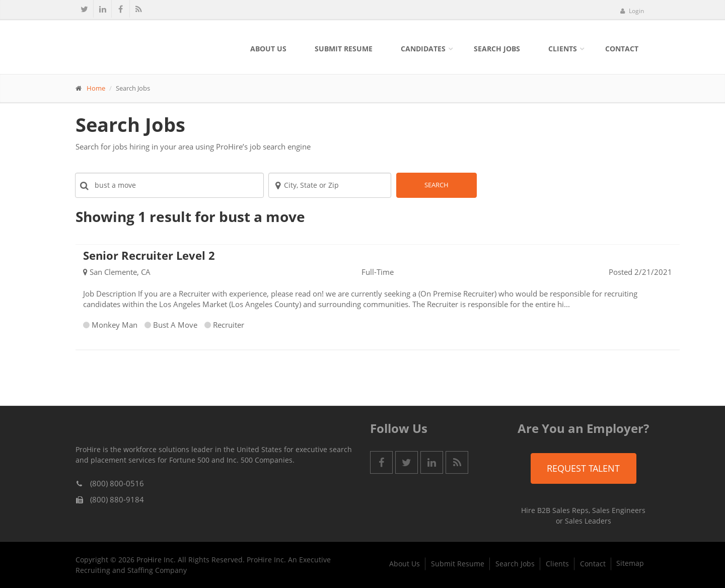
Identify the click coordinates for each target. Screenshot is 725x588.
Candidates (423, 49)
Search (437, 185)
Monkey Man (115, 325)
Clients (563, 49)
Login (632, 11)
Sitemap (630, 563)
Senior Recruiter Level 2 (149, 255)
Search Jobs (497, 49)
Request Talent (583, 468)
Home (96, 88)
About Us (268, 49)
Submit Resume (344, 49)
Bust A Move (175, 325)
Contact (622, 49)
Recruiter (229, 325)
